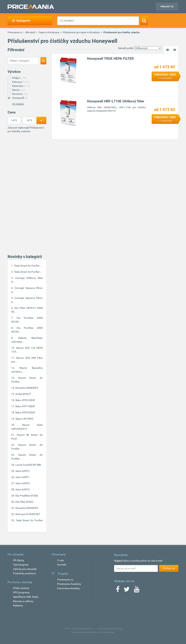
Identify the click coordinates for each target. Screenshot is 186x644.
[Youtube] (137, 590)
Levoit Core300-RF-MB (28, 465)
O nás (60, 560)
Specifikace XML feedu (26, 597)
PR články (19, 560)
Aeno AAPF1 (23, 477)
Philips (19, 78)
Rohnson (21, 82)
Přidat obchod (21, 588)
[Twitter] (127, 590)
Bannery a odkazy (23, 601)
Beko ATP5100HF (25, 413)
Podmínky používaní (24, 573)
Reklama (18, 606)
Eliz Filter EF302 (24, 502)
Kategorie (21, 21)
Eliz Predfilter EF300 (27, 496)
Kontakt (62, 565)
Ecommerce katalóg (68, 588)
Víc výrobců (18, 104)
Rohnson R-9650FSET (28, 514)
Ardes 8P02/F (23, 394)
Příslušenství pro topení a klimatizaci (81, 32)
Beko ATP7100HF (25, 406)
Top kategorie (21, 565)
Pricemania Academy (69, 584)
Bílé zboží (30, 32)
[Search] (144, 21)
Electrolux (21, 86)
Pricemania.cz (15, 32)
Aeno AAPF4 (23, 483)
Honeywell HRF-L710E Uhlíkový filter (116, 101)
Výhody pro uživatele (25, 569)
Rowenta (20, 94)
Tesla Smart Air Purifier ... (28, 266)
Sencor (19, 90)
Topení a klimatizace (49, 32)
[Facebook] (118, 590)
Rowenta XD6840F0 (27, 388)
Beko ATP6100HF (25, 400)
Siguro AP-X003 (24, 419)
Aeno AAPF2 (23, 471)
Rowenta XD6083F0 (27, 508)
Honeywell (20, 98)
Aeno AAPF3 (23, 489)
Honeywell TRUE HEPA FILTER (110, 59)
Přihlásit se (167, 7)
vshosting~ (110, 632)
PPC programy (21, 592)
